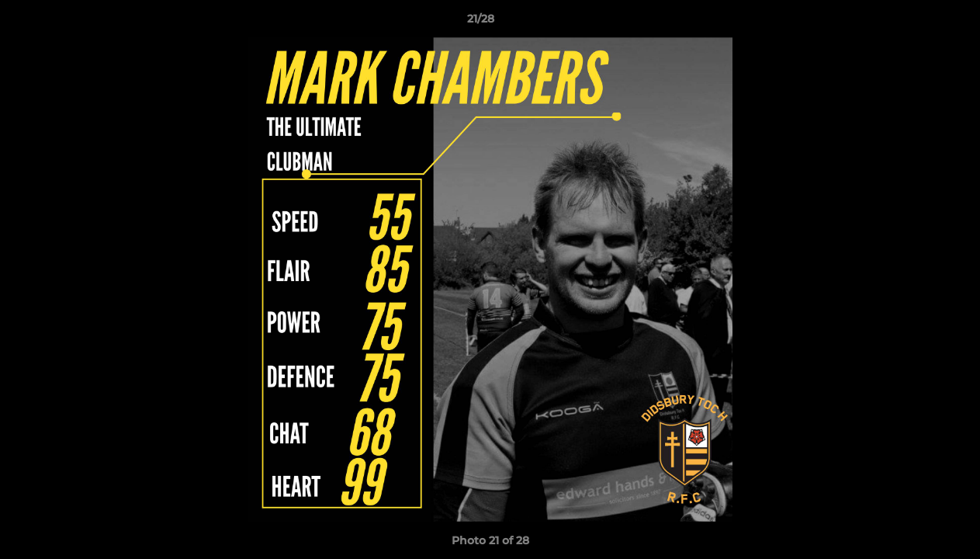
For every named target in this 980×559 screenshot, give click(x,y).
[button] (915, 23)
